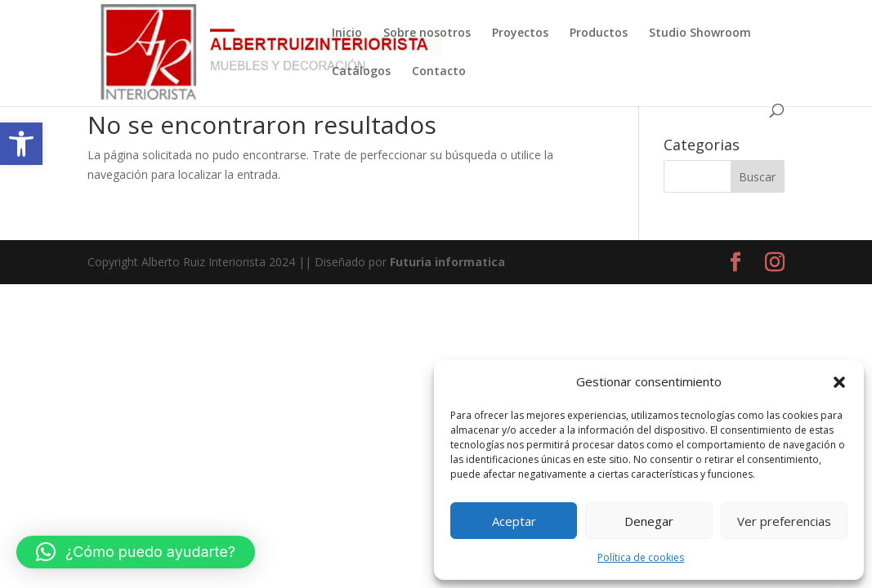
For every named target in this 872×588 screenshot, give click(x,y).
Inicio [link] (347, 33)
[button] (839, 382)
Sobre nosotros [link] (427, 33)
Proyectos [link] (520, 33)
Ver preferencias (784, 521)
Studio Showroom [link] (700, 33)
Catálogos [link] (361, 72)
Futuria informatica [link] (447, 262)
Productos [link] (599, 33)
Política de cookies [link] (641, 557)
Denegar (649, 521)
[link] (21, 144)
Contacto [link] (439, 72)
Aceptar (514, 521)
